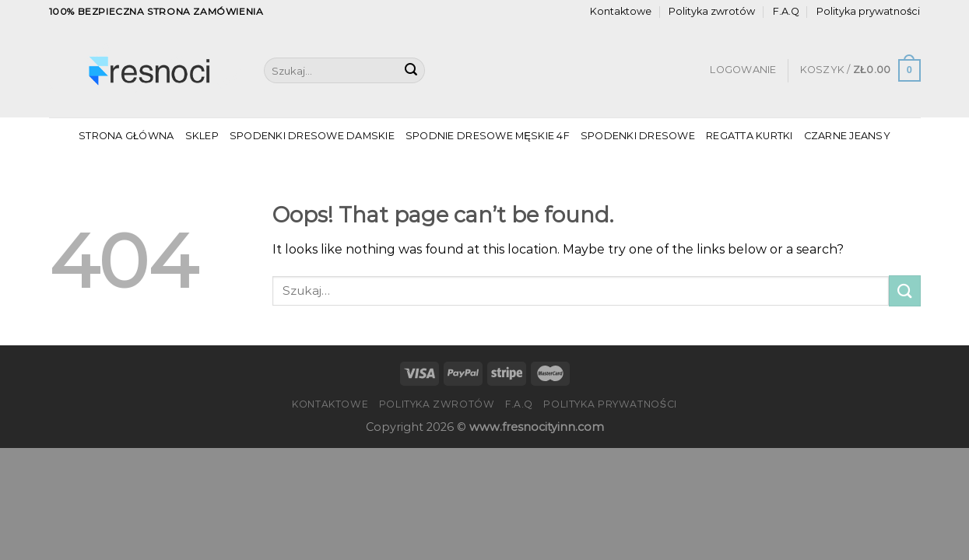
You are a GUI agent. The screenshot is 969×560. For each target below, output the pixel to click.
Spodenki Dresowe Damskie (312, 136)
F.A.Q (786, 11)
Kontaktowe (621, 11)
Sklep (202, 136)
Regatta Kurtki (750, 136)
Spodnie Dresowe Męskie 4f (488, 136)
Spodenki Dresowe (638, 136)
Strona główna (126, 136)
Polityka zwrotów (712, 11)
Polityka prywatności (868, 11)
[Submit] (411, 71)
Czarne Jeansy (847, 136)
